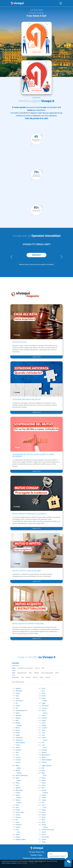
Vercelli (44, 832)
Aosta (17, 696)
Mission (38, 852)
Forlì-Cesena (45, 706)
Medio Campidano (47, 760)
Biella (17, 720)
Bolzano (18, 728)
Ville (30, 673)
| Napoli (18, 780)
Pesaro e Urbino (20, 812)
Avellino (18, 706)
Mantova (44, 752)
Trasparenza (27, 858)
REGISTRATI (36, 255)
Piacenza (18, 817)
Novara (18, 783)
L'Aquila (44, 725)
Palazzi (28, 677)
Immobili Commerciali (25, 668)
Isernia (44, 723)
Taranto (44, 798)
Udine (43, 820)
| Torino (44, 807)
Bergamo (18, 718)
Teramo (44, 800)
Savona (44, 785)
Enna (43, 691)
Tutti (13, 673)
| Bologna (19, 725)
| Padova (18, 798)
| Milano (18, 768)
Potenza (18, 827)
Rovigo (44, 778)
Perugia (18, 810)
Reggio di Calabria (21, 839)
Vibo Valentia (45, 837)
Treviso (44, 815)
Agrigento (18, 688)
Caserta (18, 745)
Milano (17, 766)
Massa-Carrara (46, 755)
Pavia (17, 807)
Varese (44, 822)
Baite (42, 677)
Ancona (18, 693)
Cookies (47, 858)
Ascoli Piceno (19, 701)
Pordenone (19, 825)
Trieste (44, 817)
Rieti (43, 768)
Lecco (43, 735)
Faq (43, 852)
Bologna (18, 723)
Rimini (43, 771)
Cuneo (43, 688)
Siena (43, 788)
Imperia (44, 720)
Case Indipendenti (47, 673)
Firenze (44, 698)
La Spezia (44, 728)
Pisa (17, 820)
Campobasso (19, 740)
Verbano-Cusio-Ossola (48, 830)
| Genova (45, 713)
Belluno (18, 713)
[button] (11, 257)
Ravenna (18, 837)
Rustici (35, 677)
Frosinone (44, 708)
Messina (44, 762)
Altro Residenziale (18, 682)
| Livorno (44, 740)
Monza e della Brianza (22, 775)
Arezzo (18, 698)
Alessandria (19, 691)
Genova (44, 711)
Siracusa (44, 790)
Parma (17, 805)
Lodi (43, 743)
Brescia (18, 730)
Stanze (48, 677)
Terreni (37, 668)
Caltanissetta (19, 738)
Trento (43, 812)
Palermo (18, 800)
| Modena (19, 773)
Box (43, 668)
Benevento (19, 716)
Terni (43, 803)
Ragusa (18, 835)
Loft (22, 677)
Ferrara (44, 696)
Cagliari (18, 735)
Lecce (43, 733)
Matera (44, 757)
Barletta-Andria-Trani (21, 711)
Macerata (44, 750)
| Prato (18, 832)
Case (14, 668)
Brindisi (18, 733)
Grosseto (44, 718)
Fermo (43, 693)
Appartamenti (22, 673)
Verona (44, 835)
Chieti (17, 752)
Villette (36, 673)
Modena (18, 771)
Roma (43, 773)
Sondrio (44, 795)
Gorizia (44, 716)
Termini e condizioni (38, 858)
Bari (17, 708)
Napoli (17, 778)
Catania (18, 748)
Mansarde (15, 677)
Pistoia (18, 822)
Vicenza (44, 839)
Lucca (43, 745)
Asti (17, 703)
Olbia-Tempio (19, 790)
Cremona (18, 760)
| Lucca (44, 748)
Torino (43, 805)
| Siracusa (45, 793)
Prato (17, 830)
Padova (18, 795)
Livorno (44, 738)
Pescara (18, 815)
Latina (43, 730)
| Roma (44, 775)
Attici (57, 673)
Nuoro (17, 785)
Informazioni (32, 863)
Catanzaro (18, 750)
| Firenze (44, 701)
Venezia (44, 825)
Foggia (44, 703)
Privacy (40, 855)
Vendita (15, 663)
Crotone (18, 762)
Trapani (44, 810)
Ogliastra (18, 788)
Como (17, 755)
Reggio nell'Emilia (47, 766)
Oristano (18, 793)
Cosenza (18, 757)
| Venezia (45, 827)
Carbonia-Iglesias (20, 743)
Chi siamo (32, 852)
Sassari (44, 783)
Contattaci (34, 855)
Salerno (44, 780)
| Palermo (19, 803)
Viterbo (44, 842)
